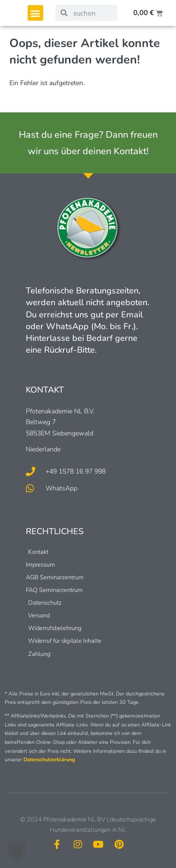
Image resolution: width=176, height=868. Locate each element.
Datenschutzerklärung (49, 760)
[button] (35, 13)
